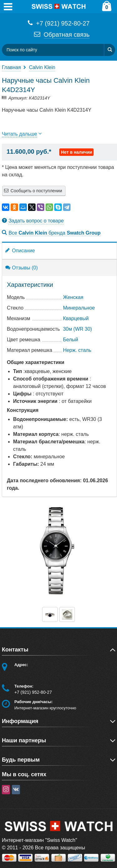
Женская (73, 297)
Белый (71, 340)
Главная (11, 67)
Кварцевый (76, 318)
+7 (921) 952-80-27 (58, 23)
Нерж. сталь (77, 350)
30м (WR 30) (78, 329)
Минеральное (79, 308)
